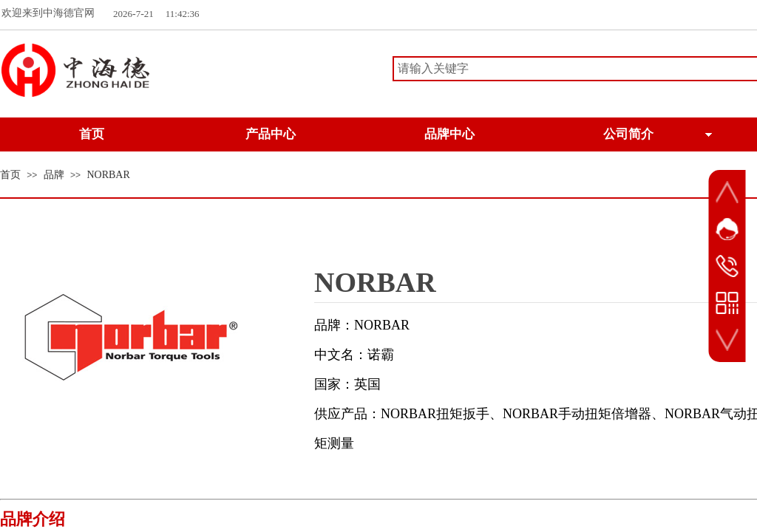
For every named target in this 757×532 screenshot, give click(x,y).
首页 (10, 175)
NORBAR (108, 175)
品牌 (54, 175)
